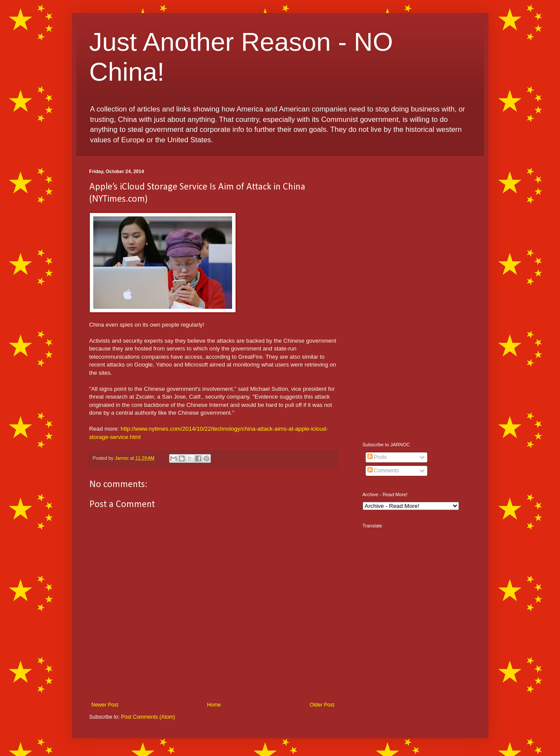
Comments (383, 471)
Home (214, 705)
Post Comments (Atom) (148, 717)
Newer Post (105, 705)
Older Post (322, 705)
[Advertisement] (417, 299)
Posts (377, 457)
